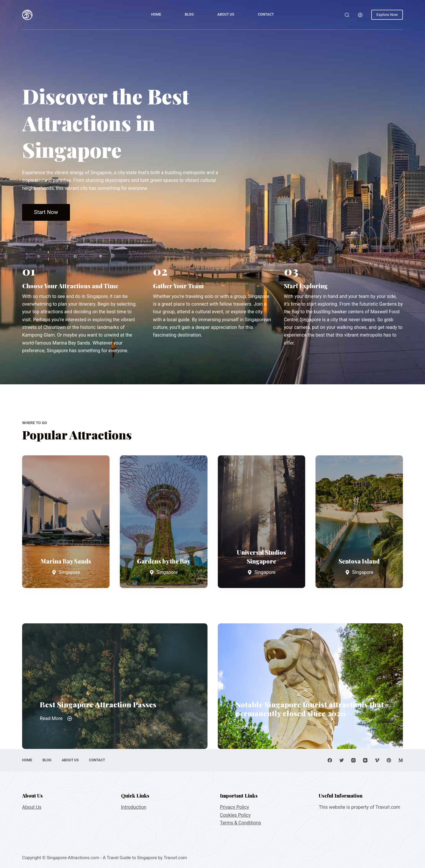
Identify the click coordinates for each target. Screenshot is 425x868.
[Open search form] (347, 15)
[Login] (360, 15)
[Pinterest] (389, 760)
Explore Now (387, 15)
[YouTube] (365, 760)
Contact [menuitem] (266, 14)
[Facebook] (330, 760)
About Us (32, 807)
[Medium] (401, 760)
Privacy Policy (234, 807)
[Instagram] (353, 760)
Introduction (134, 807)
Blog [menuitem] (189, 14)
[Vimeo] (377, 760)
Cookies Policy (235, 815)
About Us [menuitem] (226, 14)
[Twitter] (342, 760)
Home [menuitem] (156, 14)
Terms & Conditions (241, 823)
